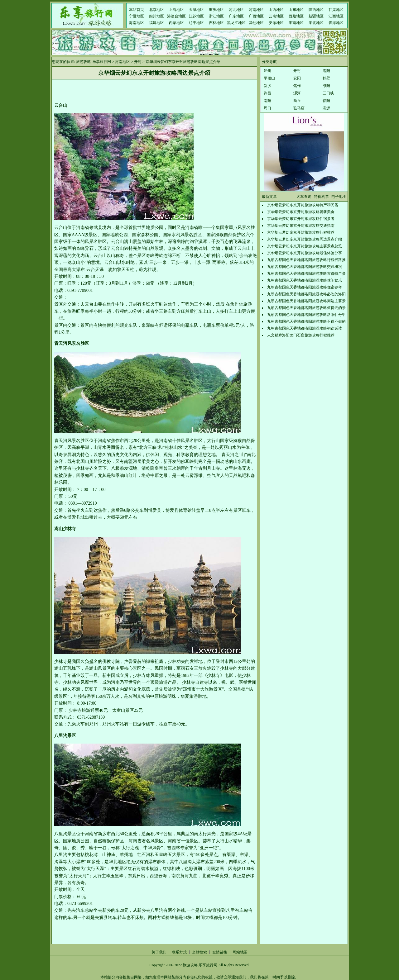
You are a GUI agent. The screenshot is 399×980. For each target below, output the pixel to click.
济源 (326, 108)
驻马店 (299, 108)
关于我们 (159, 952)
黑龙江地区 (236, 23)
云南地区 (276, 16)
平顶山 (269, 78)
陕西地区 (316, 10)
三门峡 (328, 93)
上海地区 (176, 10)
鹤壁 (326, 78)
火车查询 (304, 197)
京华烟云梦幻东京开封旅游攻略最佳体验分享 (305, 253)
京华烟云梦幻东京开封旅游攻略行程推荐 (301, 232)
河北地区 (236, 10)
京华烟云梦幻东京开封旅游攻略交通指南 (301, 226)
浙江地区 (216, 16)
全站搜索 (199, 952)
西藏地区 (296, 16)
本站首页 (137, 10)
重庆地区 (216, 10)
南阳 (267, 101)
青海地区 (336, 23)
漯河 (297, 93)
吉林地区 (216, 23)
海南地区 (137, 23)
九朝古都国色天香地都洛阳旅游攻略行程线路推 (306, 260)
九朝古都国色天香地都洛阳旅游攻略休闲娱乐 (305, 280)
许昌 (267, 93)
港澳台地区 (176, 16)
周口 (267, 108)
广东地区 (236, 16)
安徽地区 (276, 23)
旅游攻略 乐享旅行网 (200, 965)
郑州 (267, 71)
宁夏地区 (137, 16)
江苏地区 (196, 16)
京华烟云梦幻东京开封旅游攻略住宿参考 (301, 219)
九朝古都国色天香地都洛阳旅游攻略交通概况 (305, 267)
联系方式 (179, 952)
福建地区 (156, 23)
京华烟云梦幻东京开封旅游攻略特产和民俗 (303, 205)
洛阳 (326, 71)
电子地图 (339, 197)
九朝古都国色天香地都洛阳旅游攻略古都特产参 (306, 274)
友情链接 (220, 952)
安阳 (297, 78)
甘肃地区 (336, 10)
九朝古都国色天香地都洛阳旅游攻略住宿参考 (305, 287)
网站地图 (240, 952)
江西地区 (336, 16)
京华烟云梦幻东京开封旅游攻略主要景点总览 (305, 246)
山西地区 (276, 10)
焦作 (297, 86)
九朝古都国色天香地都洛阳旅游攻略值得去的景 (306, 308)
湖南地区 (296, 23)
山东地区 (296, 10)
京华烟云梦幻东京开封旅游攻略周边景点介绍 (305, 239)
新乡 (267, 86)
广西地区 (256, 16)
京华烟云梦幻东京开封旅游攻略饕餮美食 (301, 212)
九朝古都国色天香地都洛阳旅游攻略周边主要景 (306, 301)
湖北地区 (316, 23)
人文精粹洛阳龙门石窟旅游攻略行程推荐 (301, 335)
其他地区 (256, 23)
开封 (138, 62)
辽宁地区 (196, 23)
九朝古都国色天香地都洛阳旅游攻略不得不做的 (306, 321)
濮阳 (326, 86)
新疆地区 (316, 16)
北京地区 (156, 10)
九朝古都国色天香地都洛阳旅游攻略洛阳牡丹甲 (306, 315)
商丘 (297, 101)
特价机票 (321, 197)
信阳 (326, 101)
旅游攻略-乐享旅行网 (94, 62)
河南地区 (256, 10)
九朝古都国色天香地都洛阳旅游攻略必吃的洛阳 (306, 294)
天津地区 (196, 10)
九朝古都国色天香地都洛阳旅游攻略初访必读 (305, 328)
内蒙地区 (176, 23)
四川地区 (156, 16)
